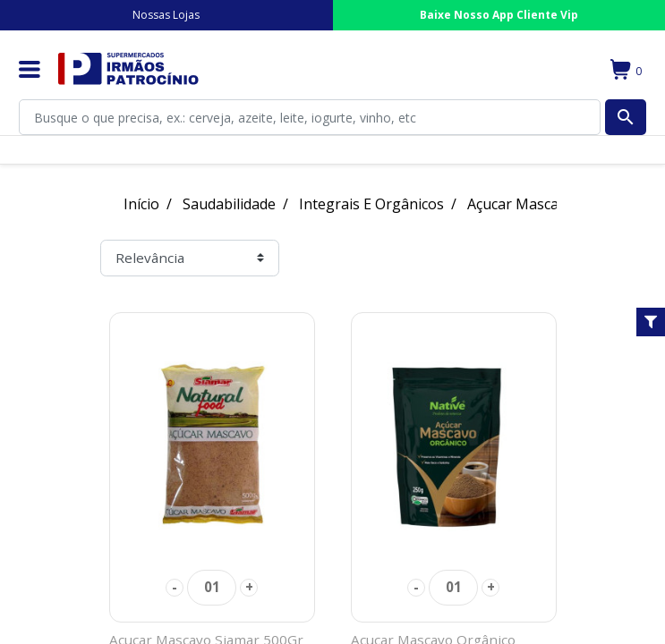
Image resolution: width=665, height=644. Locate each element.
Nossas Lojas (166, 15)
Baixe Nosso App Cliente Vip (499, 15)
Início (141, 204)
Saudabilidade (229, 204)
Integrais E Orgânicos (371, 204)
